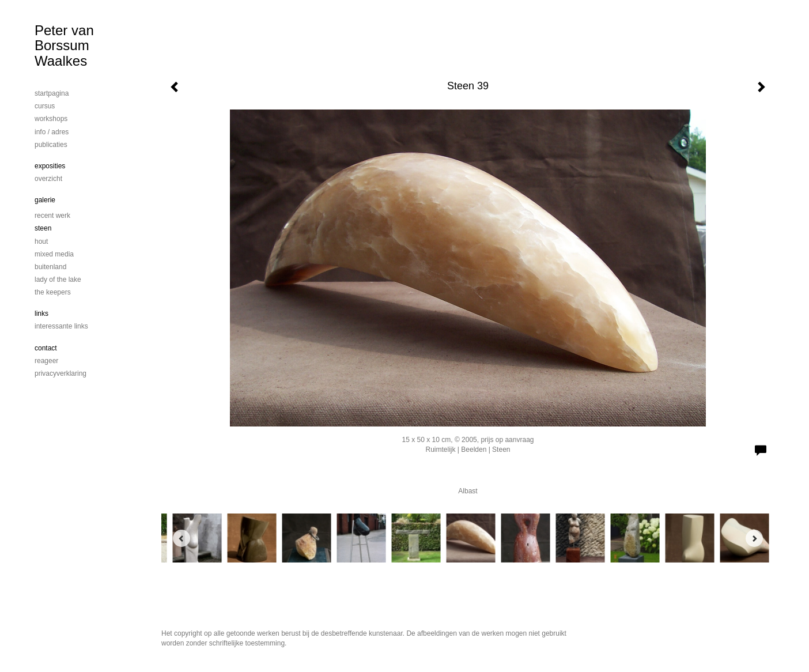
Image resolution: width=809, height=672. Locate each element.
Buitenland (50, 267)
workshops (51, 119)
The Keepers (53, 292)
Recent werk (52, 216)
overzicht (48, 179)
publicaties (51, 145)
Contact (46, 348)
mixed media (54, 254)
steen (43, 228)
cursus (45, 106)
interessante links (61, 326)
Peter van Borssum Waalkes (64, 46)
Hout (41, 241)
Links (41, 314)
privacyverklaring (61, 373)
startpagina (52, 93)
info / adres (52, 132)
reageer (46, 361)
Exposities (50, 166)
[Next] (754, 538)
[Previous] (182, 538)
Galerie (45, 200)
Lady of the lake (58, 280)
